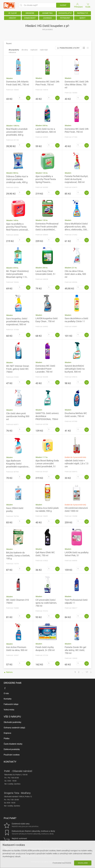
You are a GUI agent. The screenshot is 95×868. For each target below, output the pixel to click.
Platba (7, 738)
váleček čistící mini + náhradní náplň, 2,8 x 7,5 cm (77, 464)
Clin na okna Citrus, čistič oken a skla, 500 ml (75, 274)
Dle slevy (25, 50)
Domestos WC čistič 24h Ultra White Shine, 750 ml (77, 85)
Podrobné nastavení (62, 863)
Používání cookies (12, 755)
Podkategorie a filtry (68, 48)
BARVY (83, 18)
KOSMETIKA (47, 13)
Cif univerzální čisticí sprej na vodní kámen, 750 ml (46, 603)
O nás (6, 693)
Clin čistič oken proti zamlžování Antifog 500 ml (18, 416)
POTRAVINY (65, 18)
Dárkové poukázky (12, 749)
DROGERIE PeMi (13, 683)
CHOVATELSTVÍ (65, 13)
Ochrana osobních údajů (14, 728)
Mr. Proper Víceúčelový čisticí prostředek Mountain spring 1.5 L (17, 274)
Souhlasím (83, 863)
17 (87, 672)
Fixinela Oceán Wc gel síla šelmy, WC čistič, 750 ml (75, 650)
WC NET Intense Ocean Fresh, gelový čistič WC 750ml (18, 369)
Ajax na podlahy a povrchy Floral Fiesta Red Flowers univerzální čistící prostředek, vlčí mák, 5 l (18, 230)
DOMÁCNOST (30, 18)
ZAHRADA (47, 18)
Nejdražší (34, 50)
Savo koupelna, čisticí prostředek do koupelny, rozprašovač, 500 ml (18, 321)
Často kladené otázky (13, 744)
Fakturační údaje (11, 704)
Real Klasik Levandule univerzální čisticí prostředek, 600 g (17, 132)
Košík (88, 5)
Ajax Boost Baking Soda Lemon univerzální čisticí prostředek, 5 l (47, 464)
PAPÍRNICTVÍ (83, 13)
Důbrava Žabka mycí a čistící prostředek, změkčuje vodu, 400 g (17, 179)
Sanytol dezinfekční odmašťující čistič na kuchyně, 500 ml (75, 369)
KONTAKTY (10, 762)
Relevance (12, 52)
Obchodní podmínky (12, 722)
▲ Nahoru (8, 672)
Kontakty (8, 699)
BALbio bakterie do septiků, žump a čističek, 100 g (18, 556)
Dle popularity (14, 50)
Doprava (7, 733)
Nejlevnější (44, 50)
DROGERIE (30, 13)
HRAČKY (12, 18)
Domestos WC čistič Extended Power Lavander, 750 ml (45, 369)
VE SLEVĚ (12, 13)
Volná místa (9, 710)
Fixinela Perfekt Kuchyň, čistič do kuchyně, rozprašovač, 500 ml (76, 179)
